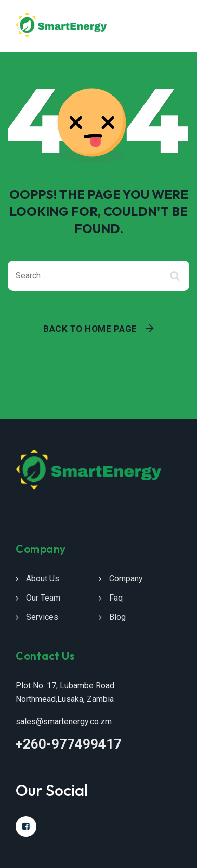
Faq (116, 598)
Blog (117, 617)
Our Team (43, 598)
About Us (43, 579)
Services (42, 617)
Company (126, 579)
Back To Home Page (90, 329)
